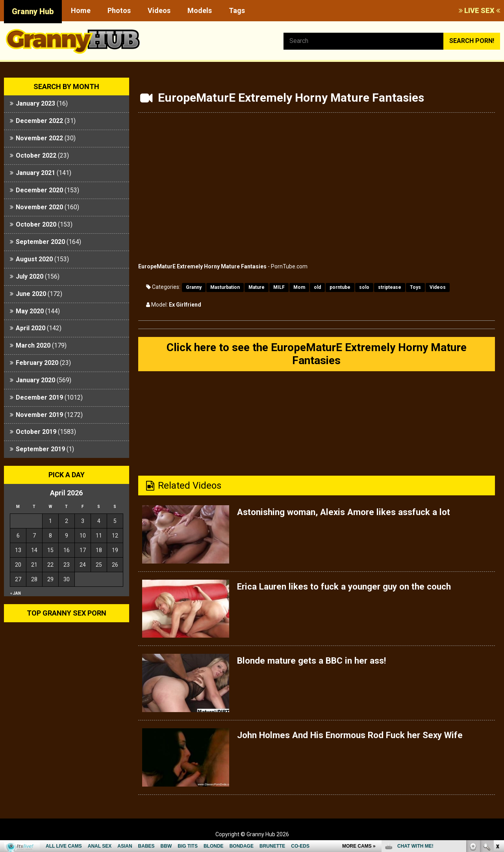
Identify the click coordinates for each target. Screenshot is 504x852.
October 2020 (36, 224)
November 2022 (39, 138)
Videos (159, 10)
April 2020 (31, 328)
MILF (279, 287)
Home (81, 10)
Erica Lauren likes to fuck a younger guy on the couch (351, 588)
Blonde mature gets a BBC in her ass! (316, 662)
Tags (237, 10)
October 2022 (36, 155)
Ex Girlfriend (185, 305)
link (497, 729)
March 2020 (33, 345)
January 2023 (35, 103)
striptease (390, 287)
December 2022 (39, 121)
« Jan (16, 593)
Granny (194, 287)
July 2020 (30, 276)
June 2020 (31, 294)
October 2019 (36, 432)
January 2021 (35, 173)
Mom (299, 287)
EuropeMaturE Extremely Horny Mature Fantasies (202, 266)
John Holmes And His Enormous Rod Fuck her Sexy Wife (359, 737)
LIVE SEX (479, 10)
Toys (415, 287)
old (317, 287)
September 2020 (40, 242)
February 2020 (37, 363)
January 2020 (35, 380)
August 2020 (34, 259)
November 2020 (39, 207)
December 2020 (39, 190)
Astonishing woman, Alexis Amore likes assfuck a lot (350, 514)
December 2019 (39, 397)
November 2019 (39, 415)
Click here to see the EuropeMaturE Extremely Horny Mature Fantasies (316, 355)
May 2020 (30, 311)
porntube (340, 287)
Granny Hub (33, 11)
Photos (119, 10)
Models (200, 10)
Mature (257, 287)
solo (364, 287)
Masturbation (225, 287)
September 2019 (40, 449)
